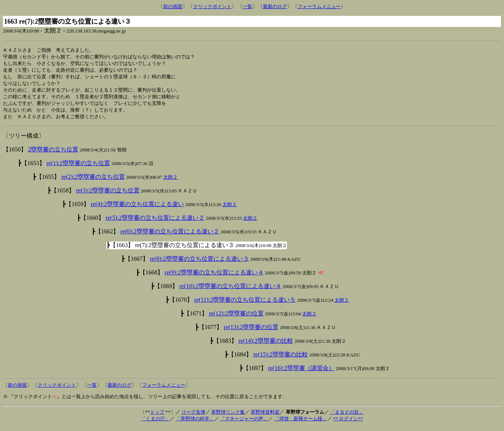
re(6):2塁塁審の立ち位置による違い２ (170, 235)
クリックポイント (212, 6)
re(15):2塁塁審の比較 (281, 358)
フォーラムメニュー (319, 6)
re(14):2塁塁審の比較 (266, 345)
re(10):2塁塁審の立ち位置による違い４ (230, 290)
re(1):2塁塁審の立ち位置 (78, 167)
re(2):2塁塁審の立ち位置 (93, 181)
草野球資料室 (265, 416)
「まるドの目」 (347, 416)
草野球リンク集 (228, 416)
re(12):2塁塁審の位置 (236, 317)
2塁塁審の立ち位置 (53, 153)
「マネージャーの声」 (244, 423)
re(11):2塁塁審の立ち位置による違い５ (245, 304)
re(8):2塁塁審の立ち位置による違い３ (199, 263)
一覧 (247, 6)
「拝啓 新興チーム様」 (301, 423)
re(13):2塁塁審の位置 (251, 331)
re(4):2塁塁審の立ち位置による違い (137, 208)
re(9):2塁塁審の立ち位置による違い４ (214, 276)
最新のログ (275, 6)
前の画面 (173, 6)
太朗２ (170, 181)
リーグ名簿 (193, 416)
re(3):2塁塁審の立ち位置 (108, 194)
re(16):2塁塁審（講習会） (301, 372)
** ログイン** (348, 423)
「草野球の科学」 (195, 423)
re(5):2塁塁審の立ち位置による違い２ (155, 222)
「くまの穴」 (155, 423)
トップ (157, 416)
